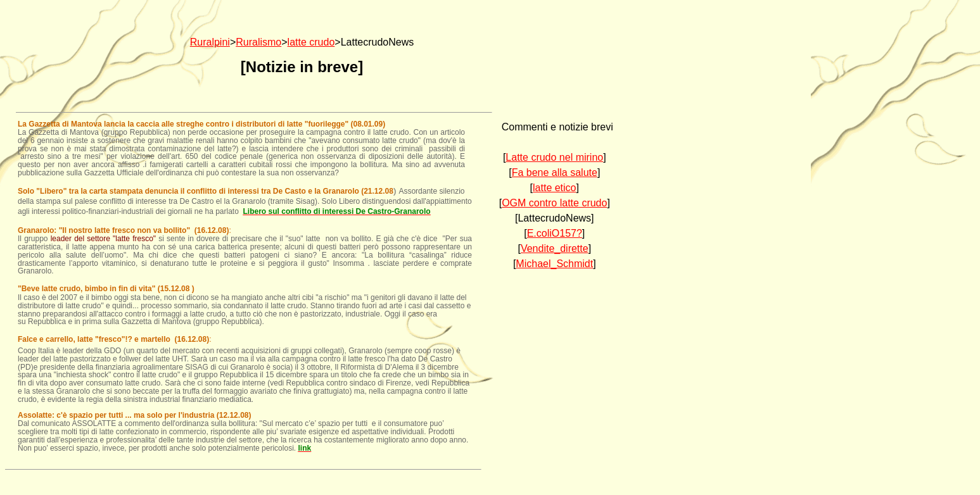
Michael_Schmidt (554, 264)
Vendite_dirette (555, 248)
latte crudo (311, 42)
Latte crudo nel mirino (554, 157)
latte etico (554, 188)
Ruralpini (210, 42)
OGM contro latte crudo (554, 203)
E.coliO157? (555, 233)
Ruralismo (258, 42)
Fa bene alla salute (555, 172)
